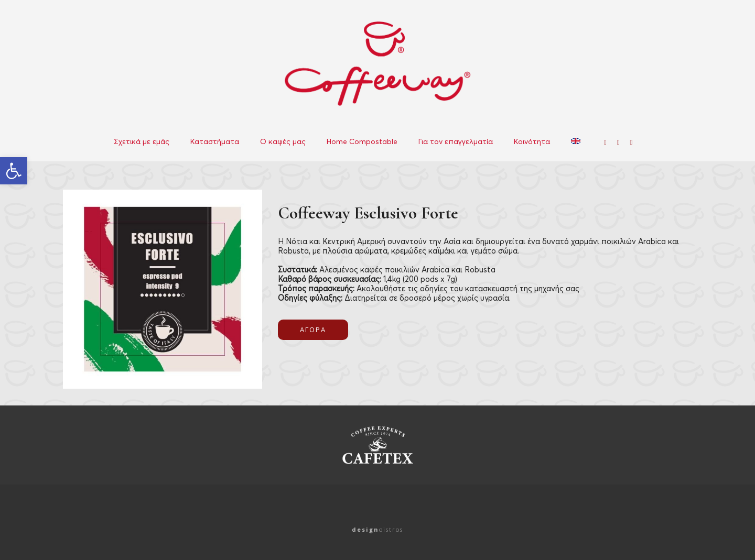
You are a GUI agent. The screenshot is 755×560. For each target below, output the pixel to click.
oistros (377, 529)
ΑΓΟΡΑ (313, 330)
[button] (14, 171)
